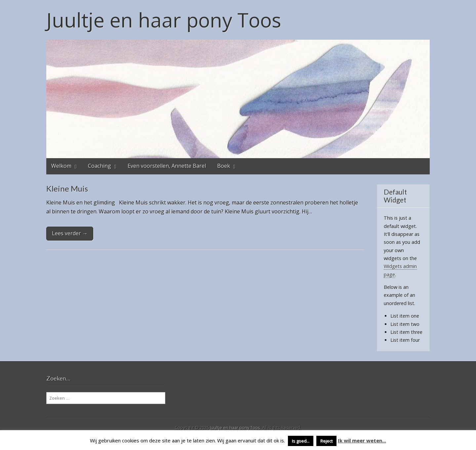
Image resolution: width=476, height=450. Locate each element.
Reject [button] (326, 441)
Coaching (99, 166)
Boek (224, 166)
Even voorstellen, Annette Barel (167, 166)
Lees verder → (70, 233)
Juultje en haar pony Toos (164, 20)
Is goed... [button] (301, 441)
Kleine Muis (67, 188)
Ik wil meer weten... (362, 440)
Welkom (61, 166)
